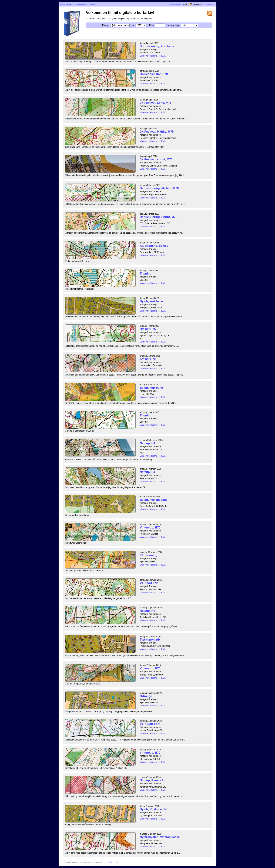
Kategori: (106, 25)
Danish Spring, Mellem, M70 (159, 188)
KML (163, 56)
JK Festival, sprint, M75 (156, 159)
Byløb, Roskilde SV (153, 809)
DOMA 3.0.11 (210, 4)
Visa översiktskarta (149, 56)
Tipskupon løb (150, 640)
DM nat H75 (148, 329)
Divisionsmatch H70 (154, 74)
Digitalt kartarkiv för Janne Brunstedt (74, 4)
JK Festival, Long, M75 (156, 103)
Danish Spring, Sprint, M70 (159, 217)
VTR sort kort (149, 583)
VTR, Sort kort (150, 724)
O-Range (146, 696)
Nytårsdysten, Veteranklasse (160, 837)
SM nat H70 (148, 359)
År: (134, 25)
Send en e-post (113, 862)
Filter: (152, 25)
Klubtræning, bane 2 (154, 246)
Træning (146, 274)
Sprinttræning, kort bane (157, 46)
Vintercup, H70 (150, 528)
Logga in (94, 4)
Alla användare (174, 4)
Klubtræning (149, 555)
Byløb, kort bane (151, 301)
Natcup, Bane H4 (151, 780)
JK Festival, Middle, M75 (157, 132)
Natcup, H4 (147, 443)
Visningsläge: (174, 25)
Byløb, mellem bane (154, 500)
